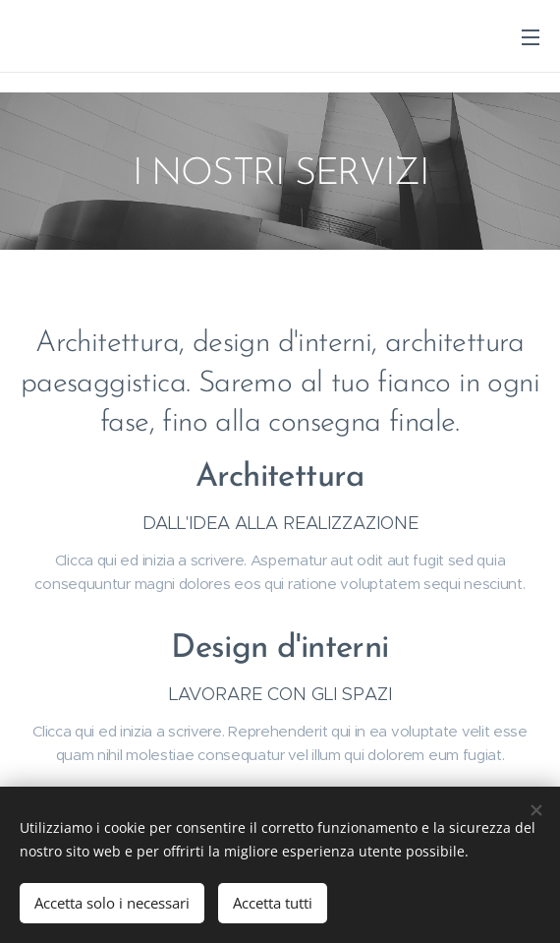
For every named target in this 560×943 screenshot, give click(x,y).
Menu (531, 37)
